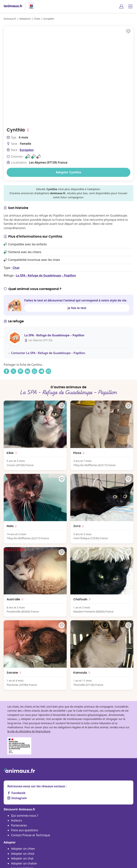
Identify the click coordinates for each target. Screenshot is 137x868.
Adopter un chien (23, 849)
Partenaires (19, 825)
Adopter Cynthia (68, 172)
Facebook (16, 793)
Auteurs (16, 820)
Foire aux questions (25, 830)
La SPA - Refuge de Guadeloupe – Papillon (46, 275)
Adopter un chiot (23, 854)
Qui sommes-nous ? (25, 816)
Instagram (17, 798)
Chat (16, 268)
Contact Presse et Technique (31, 835)
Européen (27, 150)
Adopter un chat (22, 858)
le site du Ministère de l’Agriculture (29, 731)
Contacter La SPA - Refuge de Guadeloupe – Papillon (48, 353)
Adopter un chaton (24, 863)
